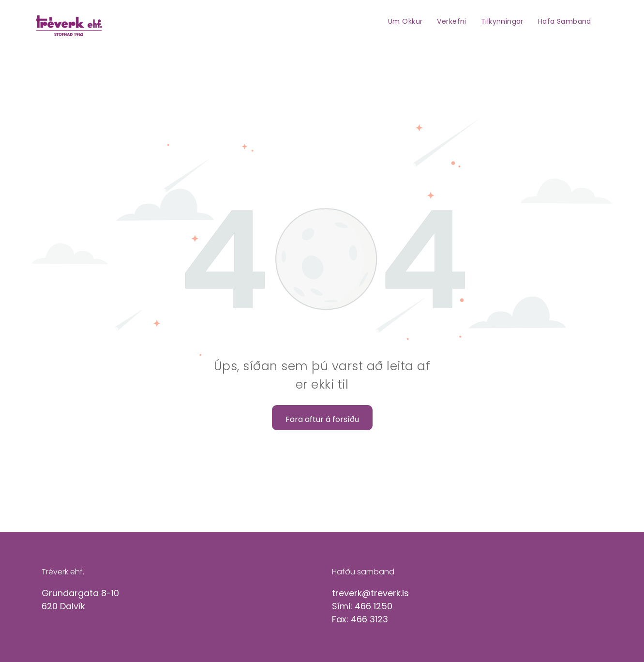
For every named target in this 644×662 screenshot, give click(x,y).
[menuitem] (405, 21)
